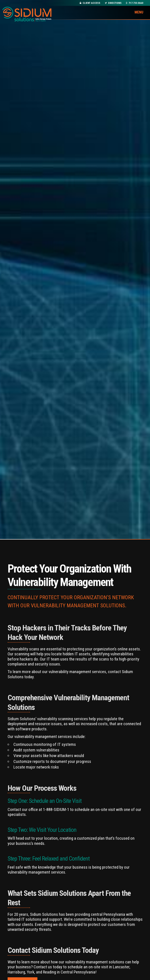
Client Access (90, 3)
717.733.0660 (135, 3)
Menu (139, 12)
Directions (113, 3)
